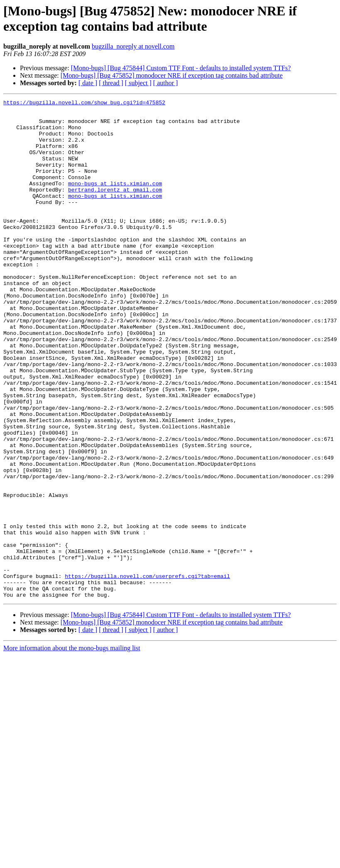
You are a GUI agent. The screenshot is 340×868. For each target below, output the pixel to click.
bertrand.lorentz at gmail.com (115, 208)
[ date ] (88, 83)
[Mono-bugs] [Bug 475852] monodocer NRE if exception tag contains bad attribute (172, 75)
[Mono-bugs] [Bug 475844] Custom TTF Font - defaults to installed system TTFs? (181, 68)
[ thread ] (111, 83)
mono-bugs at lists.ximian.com (115, 201)
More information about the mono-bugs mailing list (72, 748)
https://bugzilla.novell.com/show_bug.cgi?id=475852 (84, 103)
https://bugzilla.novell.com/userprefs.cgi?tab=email (147, 672)
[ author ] (166, 83)
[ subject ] (138, 83)
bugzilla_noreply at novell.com (133, 46)
